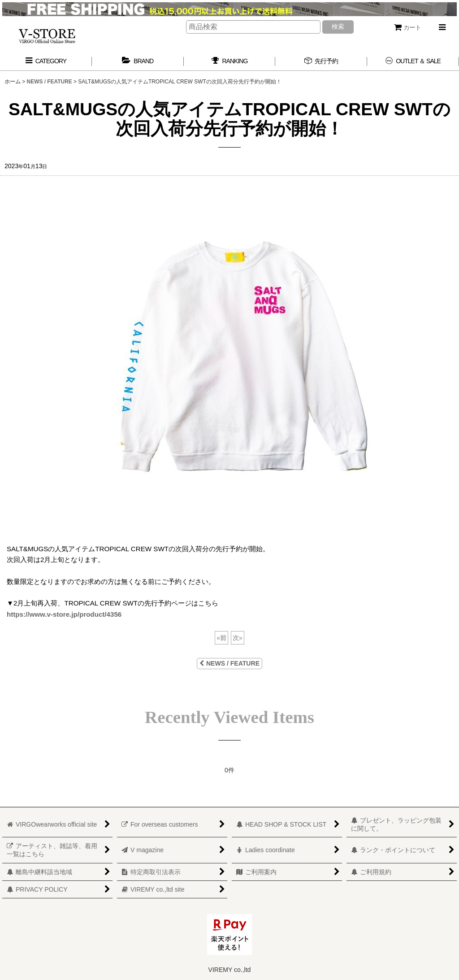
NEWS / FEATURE (229, 663)
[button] (442, 27)
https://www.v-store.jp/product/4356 (64, 614)
